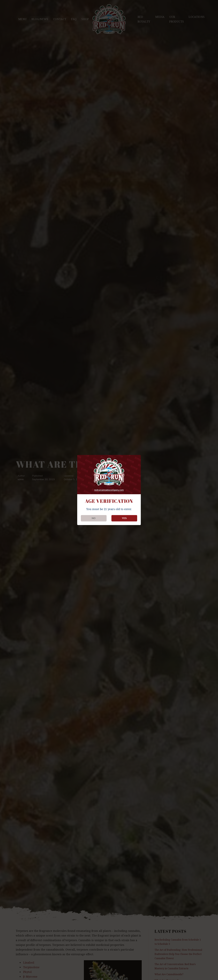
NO (94, 518)
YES (124, 518)
